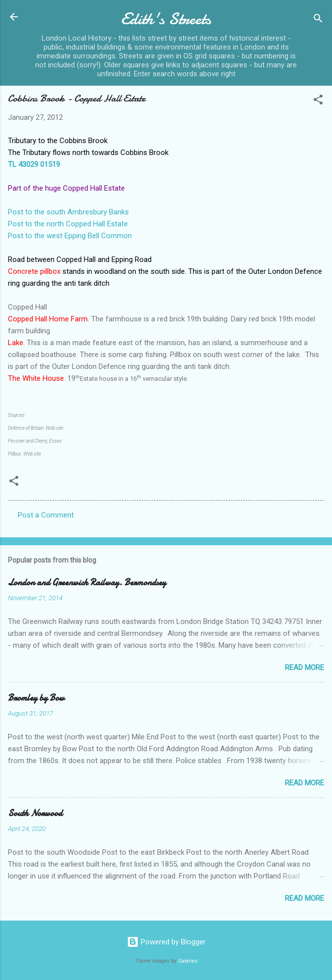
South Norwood (35, 813)
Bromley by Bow (36, 698)
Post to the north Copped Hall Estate (68, 224)
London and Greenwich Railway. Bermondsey (87, 583)
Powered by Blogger (166, 942)
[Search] (318, 20)
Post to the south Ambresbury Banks (68, 212)
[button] (318, 101)
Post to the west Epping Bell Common (70, 236)
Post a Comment (46, 515)
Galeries (188, 961)
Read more (304, 668)
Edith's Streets (166, 19)
